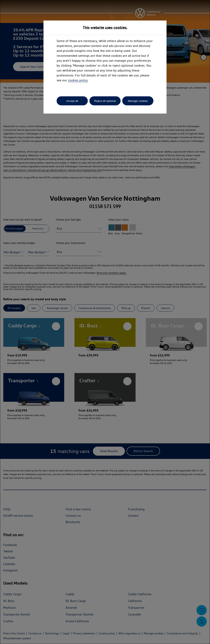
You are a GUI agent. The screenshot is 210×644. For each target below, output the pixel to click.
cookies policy (78, 80)
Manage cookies (138, 101)
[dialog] (105, 322)
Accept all (72, 101)
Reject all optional (105, 101)
